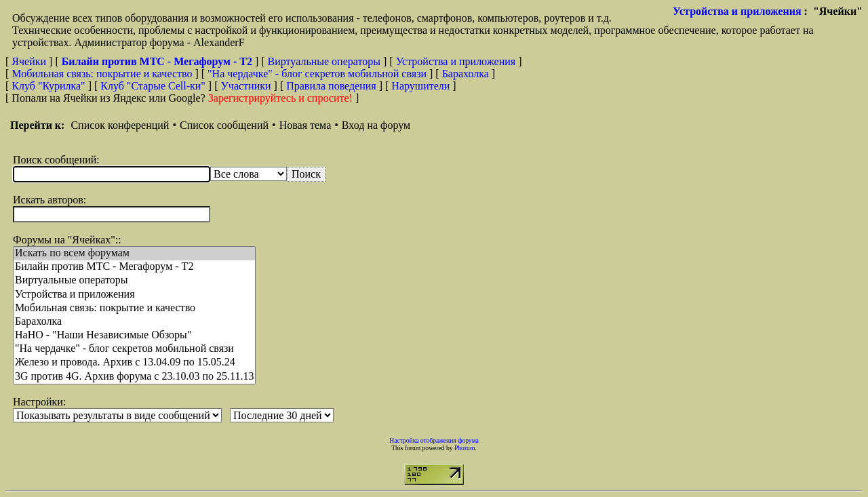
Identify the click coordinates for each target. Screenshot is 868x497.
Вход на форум (376, 125)
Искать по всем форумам (134, 254)
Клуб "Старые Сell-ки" (153, 86)
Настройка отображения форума (434, 440)
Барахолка (466, 74)
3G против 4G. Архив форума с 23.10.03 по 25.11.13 (134, 377)
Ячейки (30, 61)
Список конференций (120, 125)
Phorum (465, 448)
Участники (246, 86)
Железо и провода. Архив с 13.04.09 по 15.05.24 (134, 363)
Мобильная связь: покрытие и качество (102, 74)
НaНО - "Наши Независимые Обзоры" (134, 336)
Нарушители (420, 86)
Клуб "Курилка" (48, 86)
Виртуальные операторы (324, 61)
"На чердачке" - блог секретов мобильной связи (317, 74)
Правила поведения (331, 86)
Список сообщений (224, 125)
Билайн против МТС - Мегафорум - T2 (134, 267)
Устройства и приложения (737, 11)
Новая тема (305, 125)
